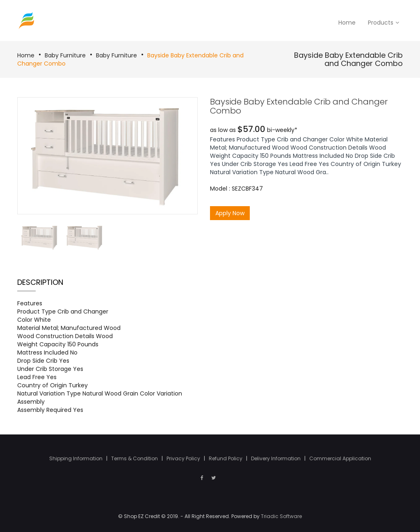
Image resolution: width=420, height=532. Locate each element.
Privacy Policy (184, 458)
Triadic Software (281, 516)
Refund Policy (226, 458)
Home (26, 55)
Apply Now (230, 213)
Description (40, 282)
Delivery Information (276, 458)
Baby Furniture (65, 55)
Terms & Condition (135, 458)
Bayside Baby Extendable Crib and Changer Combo (348, 59)
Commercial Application (340, 458)
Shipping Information (76, 458)
